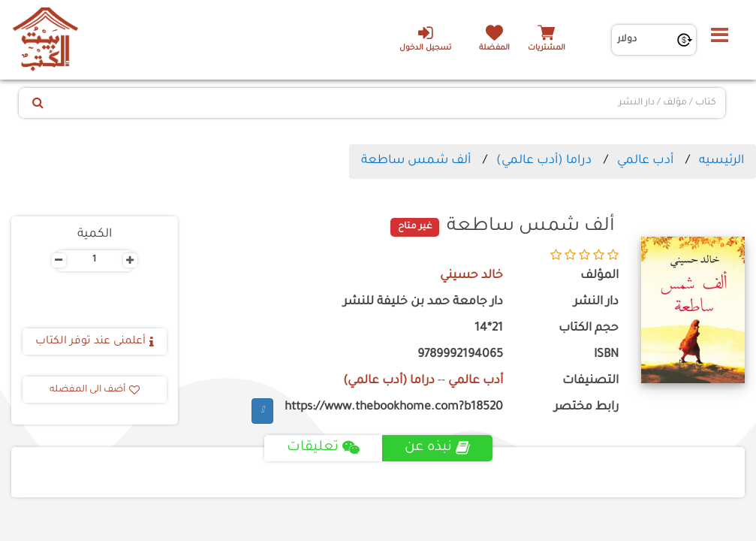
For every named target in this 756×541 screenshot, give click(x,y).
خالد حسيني (471, 276)
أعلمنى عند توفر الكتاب (95, 342)
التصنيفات (590, 381)
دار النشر (596, 302)
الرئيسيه (721, 161)
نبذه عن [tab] (437, 448)
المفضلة (494, 48)
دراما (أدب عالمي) (544, 161)
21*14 (489, 329)
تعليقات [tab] (323, 448)
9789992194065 (460, 355)
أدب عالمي (645, 161)
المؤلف (599, 276)
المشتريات (547, 48)
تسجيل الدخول (425, 38)
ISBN (606, 355)
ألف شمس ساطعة (416, 161)
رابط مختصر (586, 408)
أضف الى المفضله (95, 390)
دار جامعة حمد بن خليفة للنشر (423, 302)
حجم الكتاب (589, 329)
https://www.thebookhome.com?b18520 (394, 408)
